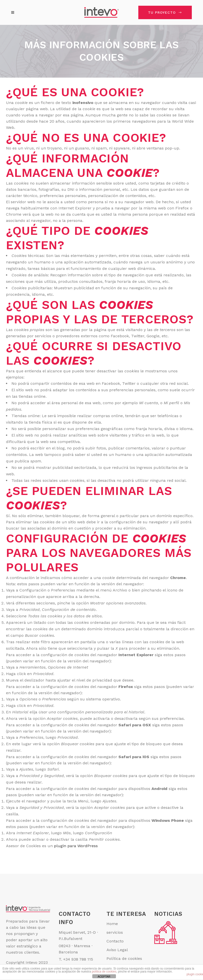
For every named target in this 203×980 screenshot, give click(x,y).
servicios (115, 932)
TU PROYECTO (165, 12)
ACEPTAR (104, 977)
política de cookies (104, 972)
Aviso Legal (117, 950)
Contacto (115, 941)
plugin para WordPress (76, 846)
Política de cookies (124, 958)
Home (112, 924)
